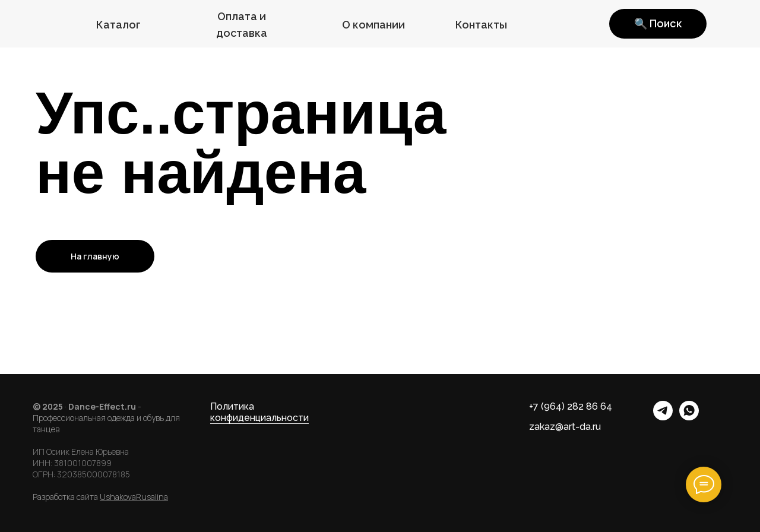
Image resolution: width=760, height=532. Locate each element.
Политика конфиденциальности (259, 412)
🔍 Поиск (658, 23)
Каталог (118, 25)
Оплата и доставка (242, 25)
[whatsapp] (689, 417)
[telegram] (663, 417)
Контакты (481, 25)
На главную (95, 256)
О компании (373, 25)
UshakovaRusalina (134, 497)
